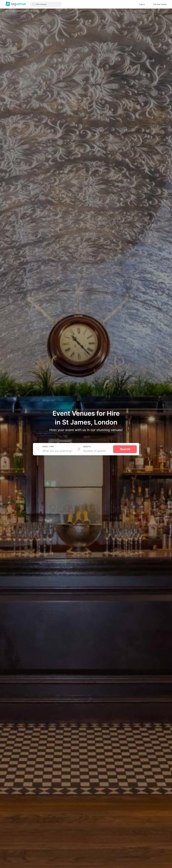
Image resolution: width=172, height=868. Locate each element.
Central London (23, 11)
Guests (87, 447)
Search (125, 449)
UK (7, 11)
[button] (46, 4)
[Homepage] (16, 4)
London (13, 11)
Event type (48, 447)
